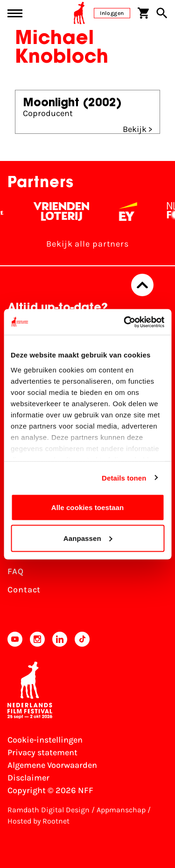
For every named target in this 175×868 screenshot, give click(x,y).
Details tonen (124, 478)
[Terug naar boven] (142, 285)
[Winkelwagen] (143, 13)
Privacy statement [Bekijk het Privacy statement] (42, 752)
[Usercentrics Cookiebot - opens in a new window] (125, 322)
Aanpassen (88, 538)
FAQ (16, 571)
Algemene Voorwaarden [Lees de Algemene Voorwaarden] (52, 765)
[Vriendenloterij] (66, 212)
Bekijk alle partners (87, 244)
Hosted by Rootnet (38, 821)
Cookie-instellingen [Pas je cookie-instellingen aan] (45, 740)
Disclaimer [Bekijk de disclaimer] (28, 778)
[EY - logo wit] (133, 212)
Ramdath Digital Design (49, 810)
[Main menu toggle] (15, 13)
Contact (24, 590)
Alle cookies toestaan (88, 507)
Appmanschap (121, 810)
